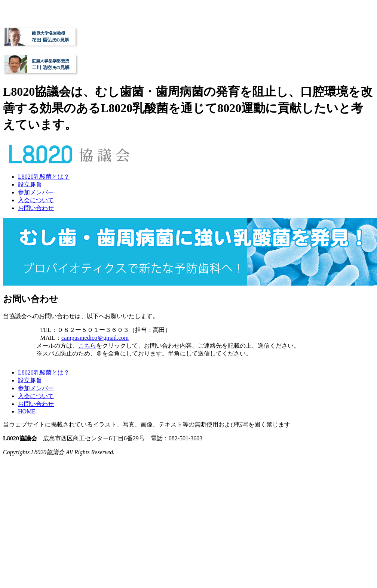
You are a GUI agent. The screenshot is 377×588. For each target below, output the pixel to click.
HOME (27, 411)
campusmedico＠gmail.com (95, 338)
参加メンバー (36, 192)
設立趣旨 (30, 184)
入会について (36, 200)
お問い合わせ (36, 208)
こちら (87, 346)
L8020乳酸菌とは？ (44, 177)
